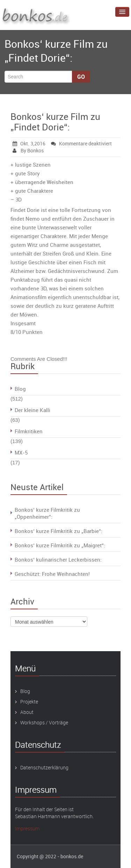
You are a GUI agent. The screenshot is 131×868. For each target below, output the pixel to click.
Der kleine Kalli (32, 410)
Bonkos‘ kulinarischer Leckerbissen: (58, 559)
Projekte (29, 702)
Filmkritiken (29, 431)
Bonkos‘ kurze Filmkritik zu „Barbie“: (59, 531)
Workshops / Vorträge (44, 722)
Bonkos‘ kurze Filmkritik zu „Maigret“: (60, 545)
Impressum (27, 828)
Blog (20, 389)
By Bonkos (28, 150)
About (27, 712)
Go (81, 77)
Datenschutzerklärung (44, 767)
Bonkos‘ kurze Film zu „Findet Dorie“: (55, 122)
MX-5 (21, 452)
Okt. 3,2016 (29, 143)
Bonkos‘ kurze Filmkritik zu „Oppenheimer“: (47, 513)
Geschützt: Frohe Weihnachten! (52, 574)
